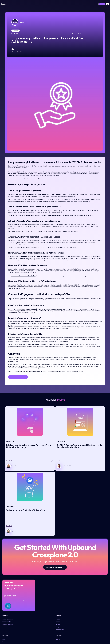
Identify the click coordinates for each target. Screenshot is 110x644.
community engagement (48, 308)
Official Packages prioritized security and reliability (29, 295)
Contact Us (93, 615)
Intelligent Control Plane (45, 608)
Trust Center (102, 638)
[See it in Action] (18, 386)
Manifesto (76, 618)
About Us (93, 608)
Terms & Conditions (76, 638)
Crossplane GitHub (44, 639)
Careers (92, 610)
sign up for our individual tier (33, 381)
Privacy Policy (86, 638)
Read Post (9, 472)
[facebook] (13, 56)
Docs (75, 608)
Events (75, 615)
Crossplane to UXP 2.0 (44, 610)
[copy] (21, 56)
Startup (58, 615)
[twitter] (15, 56)
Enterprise (59, 608)
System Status (94, 638)
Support (41, 615)
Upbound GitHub (43, 633)
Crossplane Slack (43, 636)
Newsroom (93, 613)
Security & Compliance (44, 613)
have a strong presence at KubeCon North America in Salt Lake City (46, 347)
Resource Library (77, 621)
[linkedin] (18, 56)
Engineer (58, 610)
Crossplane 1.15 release (45, 333)
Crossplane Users (60, 618)
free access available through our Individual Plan (23, 285)
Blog (74, 610)
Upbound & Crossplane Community (47, 631)
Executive (58, 613)
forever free (46, 381)
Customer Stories (77, 613)
